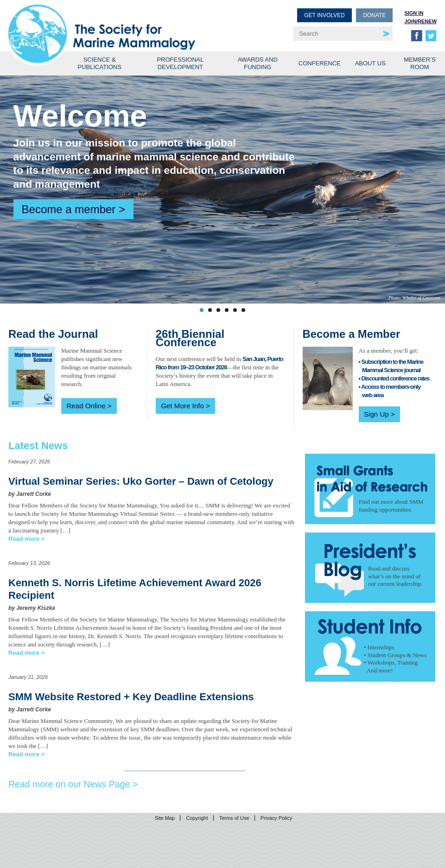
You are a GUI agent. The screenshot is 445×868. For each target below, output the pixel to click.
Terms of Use (234, 818)
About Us (370, 63)
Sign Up (376, 414)
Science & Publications (100, 63)
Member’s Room (420, 63)
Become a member (69, 209)
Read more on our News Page (69, 784)
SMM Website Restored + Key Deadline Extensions (131, 697)
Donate (374, 15)
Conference (320, 63)
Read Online (86, 406)
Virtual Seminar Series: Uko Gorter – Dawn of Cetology (141, 481)
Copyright (197, 818)
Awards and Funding (257, 63)
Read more (24, 539)
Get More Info (182, 406)
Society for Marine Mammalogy (117, 22)
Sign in (414, 13)
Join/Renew (420, 21)
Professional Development (180, 63)
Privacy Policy (276, 818)
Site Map (165, 818)
